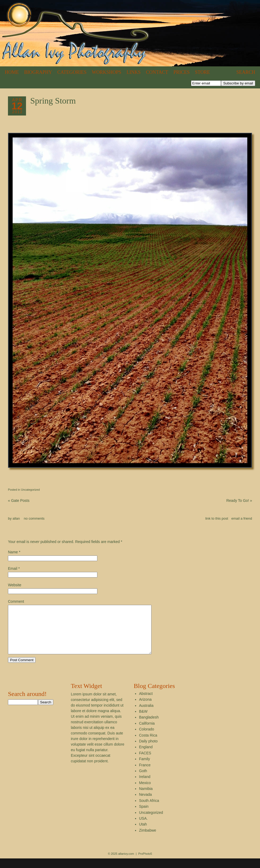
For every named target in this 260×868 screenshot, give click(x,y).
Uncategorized (30, 490)
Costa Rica (148, 745)
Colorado (147, 739)
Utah (143, 834)
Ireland (145, 786)
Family (144, 768)
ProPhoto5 (145, 863)
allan (16, 518)
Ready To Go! (239, 501)
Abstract (146, 703)
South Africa (149, 810)
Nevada (145, 804)
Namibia (146, 798)
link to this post (217, 518)
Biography (38, 72)
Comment (16, 601)
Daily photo (148, 751)
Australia (146, 715)
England (146, 756)
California (147, 733)
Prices (182, 72)
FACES (145, 763)
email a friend (242, 518)
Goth (143, 780)
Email (13, 568)
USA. (143, 828)
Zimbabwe (148, 840)
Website (15, 585)
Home (12, 72)
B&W (143, 721)
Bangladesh (149, 727)
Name (13, 552)
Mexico (145, 792)
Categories (72, 72)
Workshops (107, 72)
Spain (144, 816)
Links (134, 72)
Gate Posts (19, 501)
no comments (34, 518)
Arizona (145, 709)
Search (246, 72)
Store (203, 72)
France (145, 775)
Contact (157, 72)
